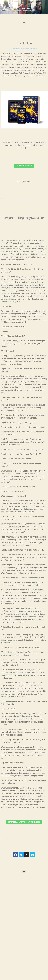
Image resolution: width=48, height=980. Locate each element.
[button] (24, 22)
